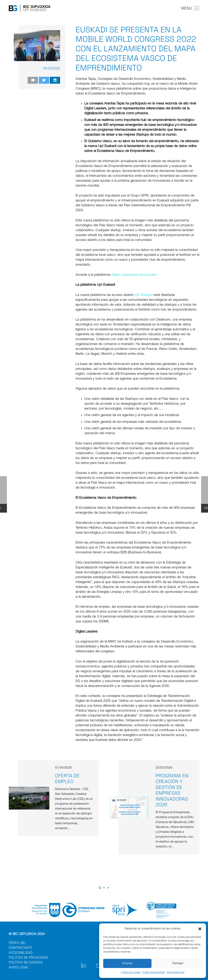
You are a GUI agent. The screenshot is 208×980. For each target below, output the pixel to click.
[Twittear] (44, 80)
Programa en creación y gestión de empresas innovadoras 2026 (172, 790)
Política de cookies (131, 972)
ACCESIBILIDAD (21, 953)
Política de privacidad (154, 972)
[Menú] (190, 8)
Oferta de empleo (67, 779)
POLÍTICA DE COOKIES (26, 962)
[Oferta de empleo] (29, 789)
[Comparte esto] (55, 80)
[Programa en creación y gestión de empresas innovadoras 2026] (130, 798)
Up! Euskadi (144, 295)
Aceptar (127, 963)
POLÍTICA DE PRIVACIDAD (28, 957)
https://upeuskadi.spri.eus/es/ (135, 275)
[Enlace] (30, 8)
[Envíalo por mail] (33, 80)
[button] (200, 929)
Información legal (175, 972)
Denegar (178, 963)
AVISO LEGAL (19, 967)
